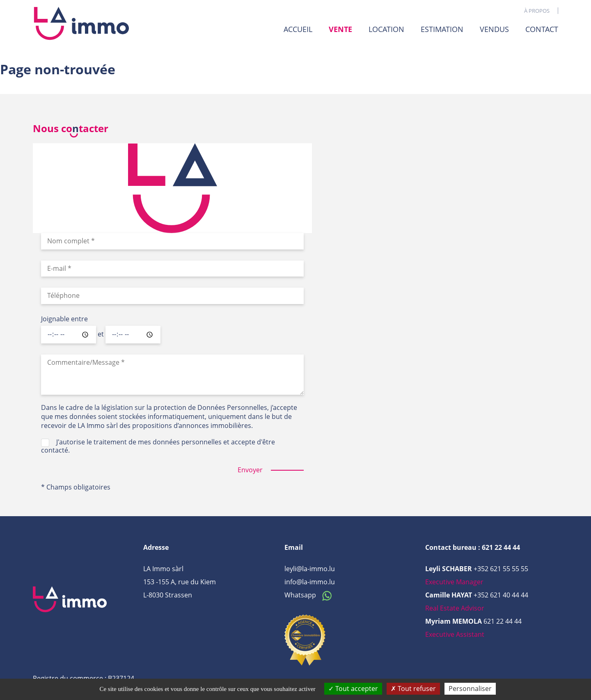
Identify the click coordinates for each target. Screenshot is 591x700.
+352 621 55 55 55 (501, 569)
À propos (537, 11)
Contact (542, 29)
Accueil (298, 29)
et (101, 334)
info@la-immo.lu (310, 582)
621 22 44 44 (503, 621)
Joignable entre (64, 319)
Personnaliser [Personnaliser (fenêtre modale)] (470, 689)
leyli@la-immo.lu (310, 569)
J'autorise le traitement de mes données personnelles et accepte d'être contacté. (158, 446)
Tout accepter (353, 689)
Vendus (494, 29)
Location (386, 29)
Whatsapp (310, 595)
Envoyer (250, 470)
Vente (340, 29)
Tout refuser (413, 689)
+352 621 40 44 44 (501, 595)
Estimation (442, 29)
